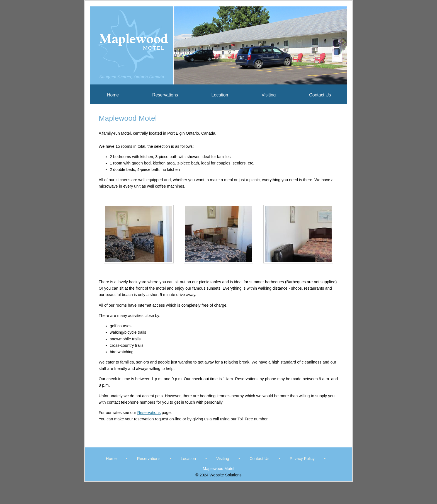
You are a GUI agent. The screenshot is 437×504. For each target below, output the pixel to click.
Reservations (165, 95)
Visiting (269, 95)
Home (113, 95)
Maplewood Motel (219, 469)
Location (220, 95)
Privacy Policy (302, 459)
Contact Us (320, 95)
